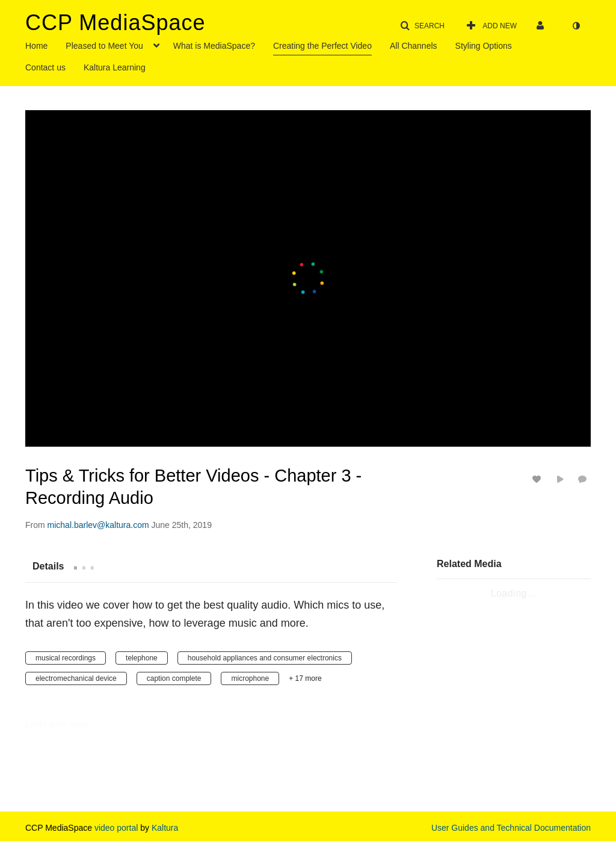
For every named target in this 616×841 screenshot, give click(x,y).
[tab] (48, 566)
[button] (422, 26)
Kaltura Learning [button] (115, 67)
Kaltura (165, 828)
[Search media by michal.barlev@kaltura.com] (98, 525)
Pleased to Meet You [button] (104, 46)
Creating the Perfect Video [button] (322, 46)
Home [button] (36, 46)
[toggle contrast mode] (576, 26)
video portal (115, 828)
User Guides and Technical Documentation (511, 828)
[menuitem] (45, 45)
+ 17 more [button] (305, 678)
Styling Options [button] (484, 46)
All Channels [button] (414, 46)
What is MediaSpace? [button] (214, 46)
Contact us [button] (45, 67)
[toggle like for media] (538, 479)
